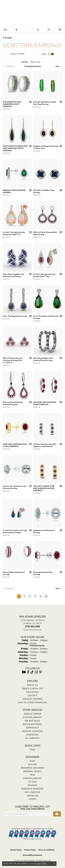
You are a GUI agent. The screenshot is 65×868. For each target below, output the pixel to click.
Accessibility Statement (32, 855)
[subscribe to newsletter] (57, 814)
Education (32, 692)
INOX (32, 775)
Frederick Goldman (32, 768)
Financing (32, 735)
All (46, 596)
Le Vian (32, 782)
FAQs (32, 749)
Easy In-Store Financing (32, 702)
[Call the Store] (32, 626)
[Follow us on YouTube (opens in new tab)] (24, 672)
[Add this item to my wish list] (30, 102)
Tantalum (32, 796)
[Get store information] (33, 630)
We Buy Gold (32, 721)
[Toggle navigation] (5, 30)
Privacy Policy (30, 850)
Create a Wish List (32, 688)
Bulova (32, 764)
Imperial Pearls (32, 771)
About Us (32, 685)
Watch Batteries (32, 724)
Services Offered (32, 699)
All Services (32, 738)
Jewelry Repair (32, 714)
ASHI (33, 761)
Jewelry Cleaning (32, 731)
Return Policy (16, 850)
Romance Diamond (33, 789)
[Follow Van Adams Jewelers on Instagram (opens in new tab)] (36, 672)
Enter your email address (32, 809)
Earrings (8, 38)
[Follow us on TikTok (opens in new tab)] (32, 672)
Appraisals (32, 728)
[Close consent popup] (54, 864)
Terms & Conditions (47, 850)
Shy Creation (32, 792)
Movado (33, 785)
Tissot (32, 799)
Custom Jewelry (33, 717)
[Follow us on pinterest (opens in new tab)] (40, 672)
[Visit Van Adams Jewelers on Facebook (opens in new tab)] (28, 672)
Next (57, 66)
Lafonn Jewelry (33, 778)
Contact (33, 695)
